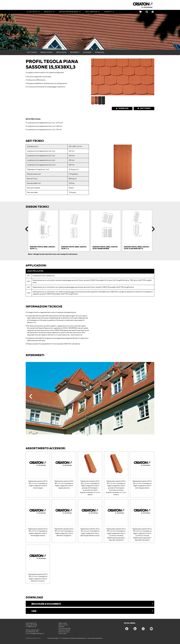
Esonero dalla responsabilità (95, 638)
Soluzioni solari (63, 633)
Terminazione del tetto (64, 628)
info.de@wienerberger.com (37, 633)
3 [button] (93, 435)
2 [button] (90, 435)
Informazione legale (53, 638)
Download (100, 52)
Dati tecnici (32, 52)
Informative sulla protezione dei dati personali (74, 638)
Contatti (108, 12)
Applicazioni (61, 52)
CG (60, 638)
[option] (43, 231)
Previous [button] (27, 230)
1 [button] (87, 435)
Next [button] (153, 230)
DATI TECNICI (145, 108)
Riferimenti (75, 52)
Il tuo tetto (32, 12)
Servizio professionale (69, 12)
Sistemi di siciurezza (64, 632)
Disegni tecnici (46, 52)
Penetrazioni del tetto (64, 630)
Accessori (87, 52)
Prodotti (48, 12)
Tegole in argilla (63, 623)
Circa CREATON (91, 12)
